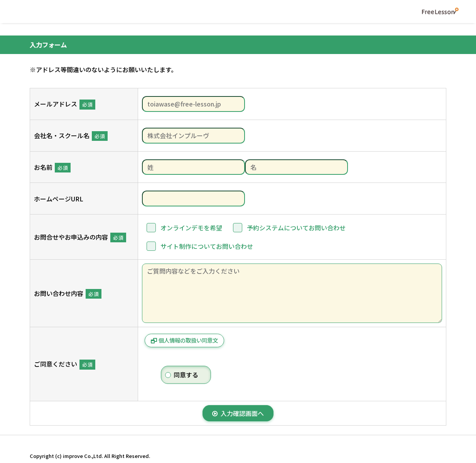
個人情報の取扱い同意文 (188, 340)
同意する (186, 375)
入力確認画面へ (238, 413)
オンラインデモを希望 (191, 228)
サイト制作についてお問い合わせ (207, 246)
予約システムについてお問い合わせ (296, 228)
